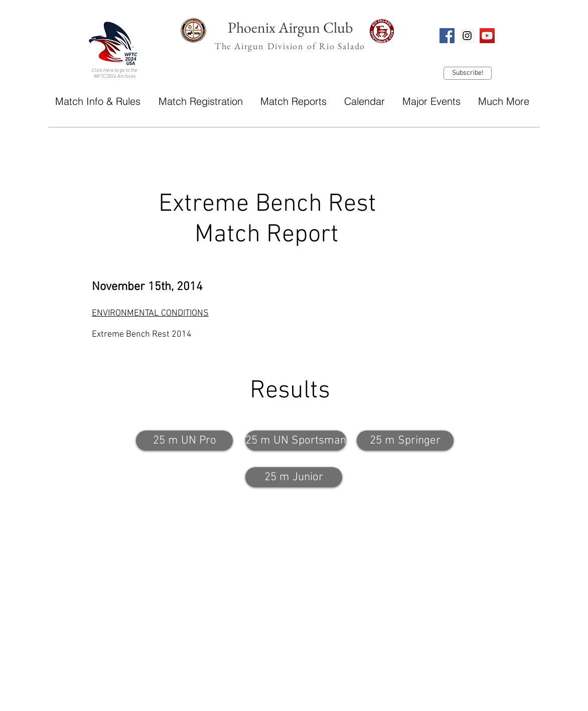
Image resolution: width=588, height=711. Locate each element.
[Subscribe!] (468, 73)
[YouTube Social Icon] (487, 36)
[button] (98, 101)
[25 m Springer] (405, 441)
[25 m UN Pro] (184, 441)
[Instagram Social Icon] (467, 36)
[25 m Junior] (294, 477)
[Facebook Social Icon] (447, 36)
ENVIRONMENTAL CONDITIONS (150, 313)
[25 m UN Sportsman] (296, 441)
